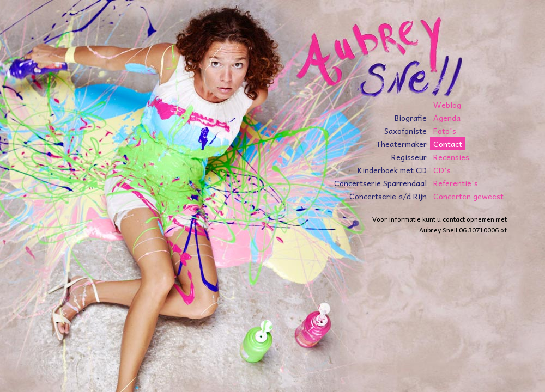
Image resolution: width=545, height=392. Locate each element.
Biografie (411, 118)
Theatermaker (401, 144)
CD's (442, 170)
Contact (448, 144)
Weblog (447, 105)
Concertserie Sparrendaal (380, 183)
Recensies (451, 157)
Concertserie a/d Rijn (388, 196)
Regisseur (409, 157)
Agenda (447, 118)
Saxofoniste (405, 131)
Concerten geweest (468, 196)
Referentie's (456, 183)
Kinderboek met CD (392, 170)
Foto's (445, 131)
